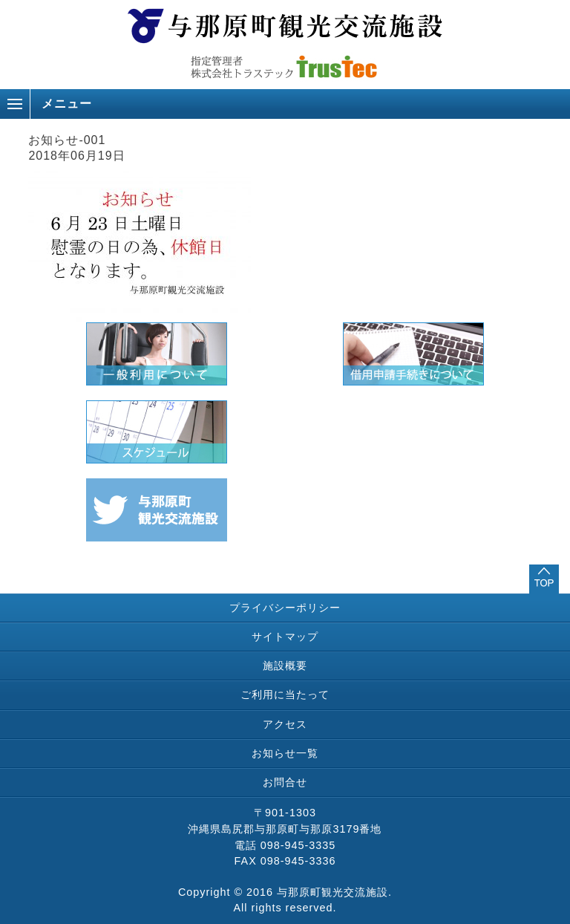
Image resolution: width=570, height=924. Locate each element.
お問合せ (285, 782)
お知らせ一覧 (285, 753)
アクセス (285, 724)
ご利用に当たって (285, 694)
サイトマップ (285, 637)
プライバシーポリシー (285, 608)
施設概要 (285, 666)
